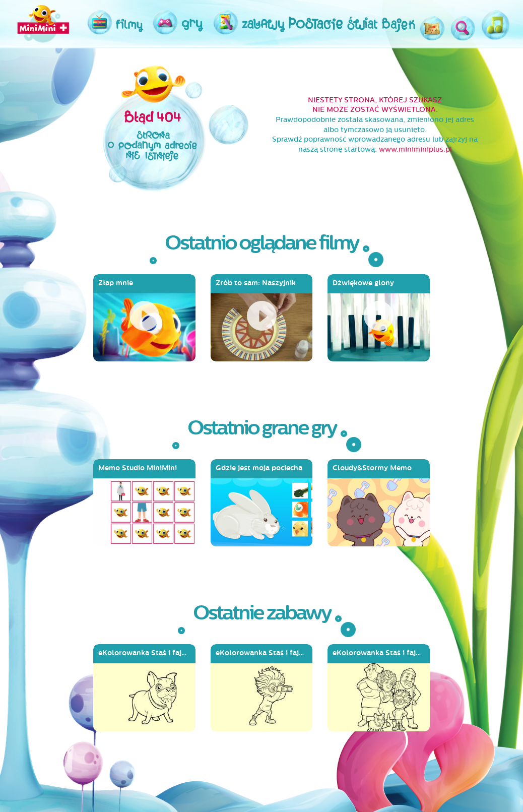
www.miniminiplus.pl (415, 149)
